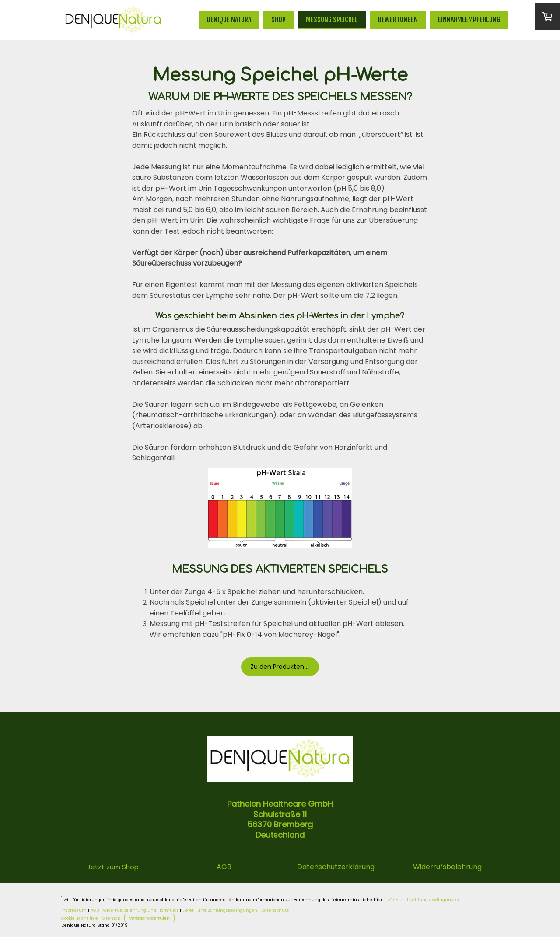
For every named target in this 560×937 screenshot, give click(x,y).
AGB (95, 910)
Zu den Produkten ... (280, 667)
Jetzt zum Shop (113, 867)
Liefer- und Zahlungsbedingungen (422, 900)
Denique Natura (229, 20)
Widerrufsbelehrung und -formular (141, 910)
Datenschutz (275, 910)
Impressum (74, 910)
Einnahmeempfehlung (469, 20)
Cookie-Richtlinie (80, 918)
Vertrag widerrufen (149, 918)
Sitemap (111, 918)
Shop (278, 20)
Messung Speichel (332, 20)
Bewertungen (398, 20)
